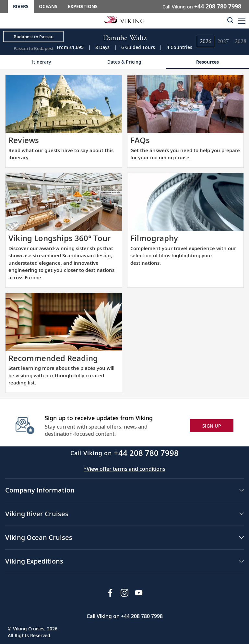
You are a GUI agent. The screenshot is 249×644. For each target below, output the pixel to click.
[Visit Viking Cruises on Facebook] (110, 593)
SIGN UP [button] (212, 426)
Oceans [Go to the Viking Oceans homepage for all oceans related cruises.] (48, 6)
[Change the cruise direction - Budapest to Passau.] (33, 37)
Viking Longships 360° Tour (59, 238)
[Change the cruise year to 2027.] (223, 42)
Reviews (24, 140)
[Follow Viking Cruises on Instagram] (124, 593)
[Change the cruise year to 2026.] (206, 42)
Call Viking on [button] (202, 6)
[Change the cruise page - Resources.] (207, 62)
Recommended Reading (53, 358)
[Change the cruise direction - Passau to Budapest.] (33, 48)
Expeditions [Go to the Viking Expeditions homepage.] (83, 6)
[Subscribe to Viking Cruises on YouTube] (139, 593)
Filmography (154, 238)
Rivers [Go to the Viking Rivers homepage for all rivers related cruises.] (21, 6)
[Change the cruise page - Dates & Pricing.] (124, 62)
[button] (242, 21)
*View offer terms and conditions (124, 469)
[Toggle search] (230, 20)
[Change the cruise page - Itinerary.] (41, 62)
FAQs (140, 140)
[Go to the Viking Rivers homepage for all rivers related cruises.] (124, 19)
